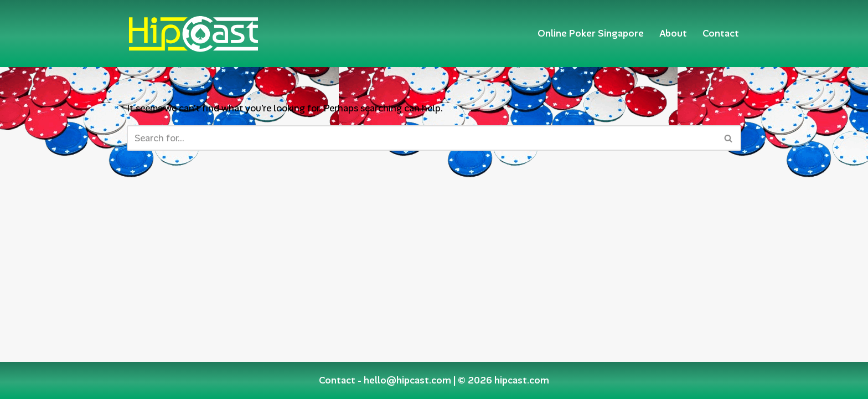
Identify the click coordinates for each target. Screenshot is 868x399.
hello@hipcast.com (407, 380)
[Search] (422, 138)
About (673, 33)
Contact (721, 33)
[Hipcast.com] (193, 34)
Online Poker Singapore (591, 33)
